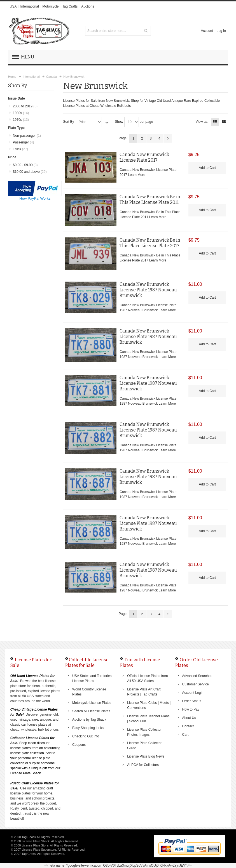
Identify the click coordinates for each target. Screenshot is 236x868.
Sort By (68, 122)
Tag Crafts (70, 6)
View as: (202, 122)
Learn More (136, 175)
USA (13, 6)
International (30, 6)
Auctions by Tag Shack (89, 720)
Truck (20, 149)
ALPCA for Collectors (143, 765)
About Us (189, 718)
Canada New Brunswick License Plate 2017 (144, 157)
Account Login (193, 693)
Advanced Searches (197, 676)
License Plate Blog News (146, 756)
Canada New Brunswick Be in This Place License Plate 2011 (150, 200)
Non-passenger (27, 136)
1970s (21, 120)
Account (207, 31)
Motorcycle (51, 6)
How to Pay (191, 709)
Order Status (192, 701)
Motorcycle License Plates (92, 703)
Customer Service (196, 684)
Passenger (23, 142)
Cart (185, 735)
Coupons (79, 745)
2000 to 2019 (25, 106)
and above (30, 172)
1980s (21, 113)
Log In (221, 31)
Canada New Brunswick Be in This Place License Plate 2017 (150, 243)
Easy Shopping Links (88, 728)
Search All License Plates (91, 711)
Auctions (88, 6)
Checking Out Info (86, 736)
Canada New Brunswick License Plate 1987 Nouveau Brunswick (148, 290)
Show (119, 122)
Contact (188, 726)
